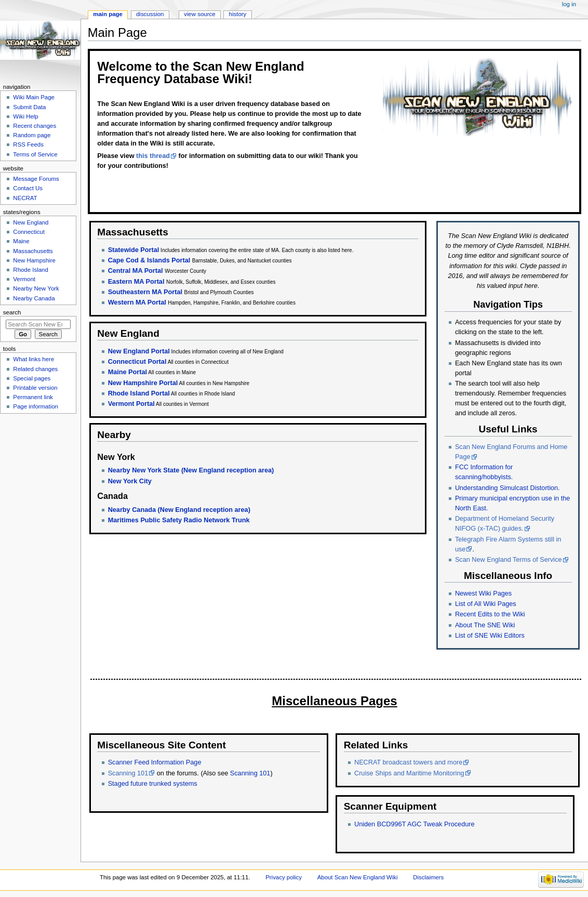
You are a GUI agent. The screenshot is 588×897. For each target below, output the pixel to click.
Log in (569, 4)
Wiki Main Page (34, 97)
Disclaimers (428, 877)
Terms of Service (35, 154)
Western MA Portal (137, 302)
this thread (153, 156)
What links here (34, 359)
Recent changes (35, 126)
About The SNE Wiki (485, 625)
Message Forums (36, 179)
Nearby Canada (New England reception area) (179, 510)
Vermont (24, 279)
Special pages (32, 378)
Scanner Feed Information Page (155, 762)
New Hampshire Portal (143, 383)
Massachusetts (33, 251)
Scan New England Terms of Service (509, 560)
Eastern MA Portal (136, 282)
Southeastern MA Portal (145, 292)
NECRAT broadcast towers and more (408, 762)
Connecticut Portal (137, 362)
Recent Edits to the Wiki (490, 614)
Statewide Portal (134, 250)
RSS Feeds (28, 144)
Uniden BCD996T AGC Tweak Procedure (415, 824)
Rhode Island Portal (139, 393)
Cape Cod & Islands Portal (149, 260)
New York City (130, 481)
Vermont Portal (131, 404)
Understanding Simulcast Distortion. (507, 488)
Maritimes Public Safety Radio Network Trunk (179, 520)
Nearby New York (36, 288)
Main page (108, 14)
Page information (36, 406)
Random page (32, 135)
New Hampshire (34, 260)
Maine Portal (128, 372)
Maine (21, 241)
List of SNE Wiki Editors (490, 636)
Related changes (35, 369)
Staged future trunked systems (153, 784)
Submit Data (29, 107)
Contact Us (28, 188)
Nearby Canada (34, 298)
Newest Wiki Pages (483, 593)
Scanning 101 (128, 773)
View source (199, 14)
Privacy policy (284, 877)
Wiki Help (25, 116)
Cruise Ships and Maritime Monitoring (409, 773)
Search (12, 312)
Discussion (150, 14)
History (238, 14)
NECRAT (25, 198)
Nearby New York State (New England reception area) (191, 470)
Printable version (35, 388)
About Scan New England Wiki (358, 877)
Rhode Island (31, 270)
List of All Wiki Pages (486, 604)
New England (31, 222)
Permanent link (33, 397)
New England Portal (139, 351)
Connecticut (29, 232)
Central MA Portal (136, 271)
